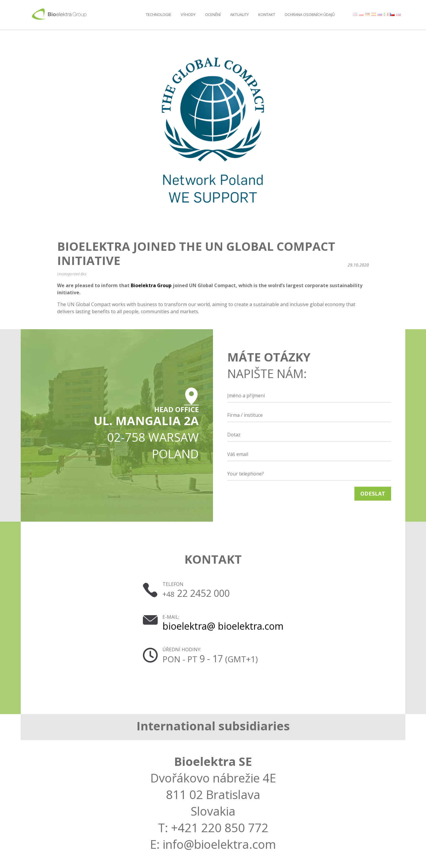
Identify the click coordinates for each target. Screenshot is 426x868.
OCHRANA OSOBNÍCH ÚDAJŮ (310, 15)
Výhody (188, 15)
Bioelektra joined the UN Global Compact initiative (196, 253)
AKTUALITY (239, 15)
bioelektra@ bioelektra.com (223, 626)
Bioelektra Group (151, 285)
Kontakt (267, 15)
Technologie (159, 15)
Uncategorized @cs (72, 274)
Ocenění (213, 15)
